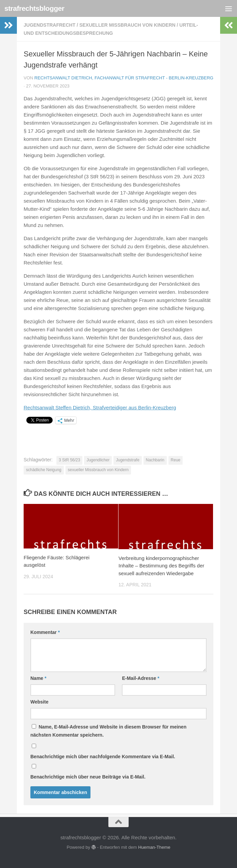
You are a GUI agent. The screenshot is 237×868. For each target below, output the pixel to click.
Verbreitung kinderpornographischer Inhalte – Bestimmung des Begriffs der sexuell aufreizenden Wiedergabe (161, 566)
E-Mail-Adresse (141, 678)
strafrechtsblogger (34, 8)
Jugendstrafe (127, 460)
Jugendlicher (98, 460)
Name (38, 678)
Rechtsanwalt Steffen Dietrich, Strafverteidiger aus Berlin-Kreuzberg (100, 407)
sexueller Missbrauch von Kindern (127, 25)
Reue (176, 460)
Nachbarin (155, 460)
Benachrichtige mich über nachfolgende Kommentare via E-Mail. (103, 757)
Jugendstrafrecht (49, 25)
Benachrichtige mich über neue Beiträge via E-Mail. (88, 777)
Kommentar (45, 632)
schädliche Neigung (44, 470)
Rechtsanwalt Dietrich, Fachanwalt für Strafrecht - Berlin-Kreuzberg (124, 78)
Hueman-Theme (154, 847)
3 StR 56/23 (69, 460)
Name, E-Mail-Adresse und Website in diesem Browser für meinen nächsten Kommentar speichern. (108, 731)
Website (39, 702)
